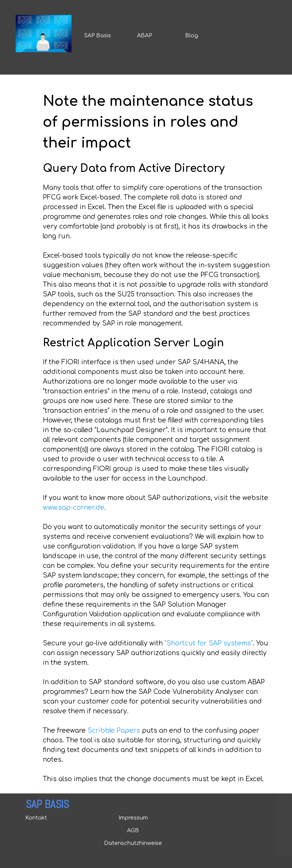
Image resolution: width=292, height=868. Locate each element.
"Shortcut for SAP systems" (209, 643)
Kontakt (36, 818)
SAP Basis (98, 35)
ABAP (145, 35)
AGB (133, 830)
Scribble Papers (114, 731)
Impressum (133, 818)
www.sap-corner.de (74, 508)
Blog (192, 35)
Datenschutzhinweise (133, 843)
